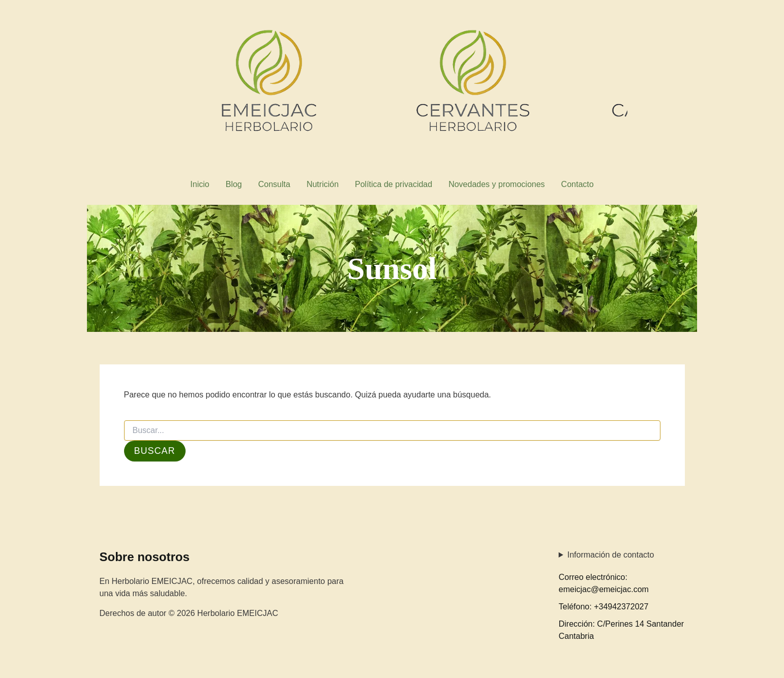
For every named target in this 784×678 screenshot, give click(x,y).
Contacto (578, 184)
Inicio (200, 184)
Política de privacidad (394, 184)
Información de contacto (611, 555)
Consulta (274, 184)
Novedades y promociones (496, 184)
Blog (234, 184)
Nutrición (323, 184)
